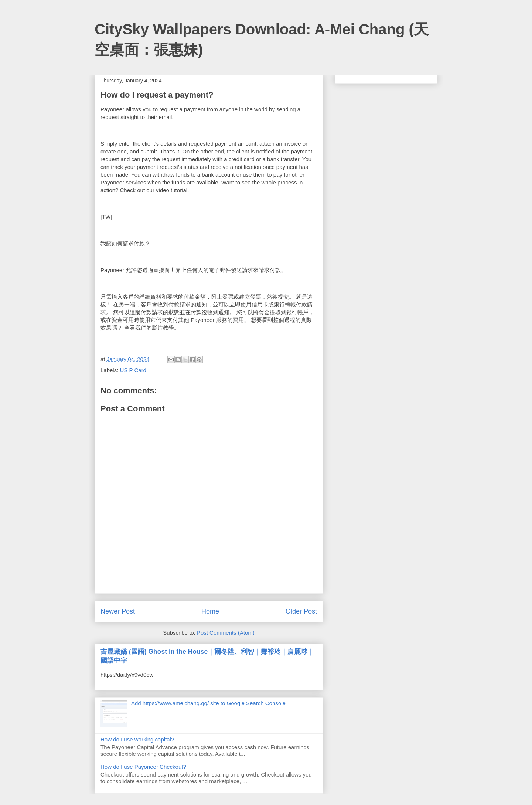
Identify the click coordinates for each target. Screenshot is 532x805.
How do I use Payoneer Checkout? (143, 767)
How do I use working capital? (137, 739)
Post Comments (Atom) (226, 633)
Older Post (301, 611)
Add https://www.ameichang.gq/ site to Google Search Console (208, 703)
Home (210, 611)
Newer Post (118, 611)
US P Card (133, 370)
